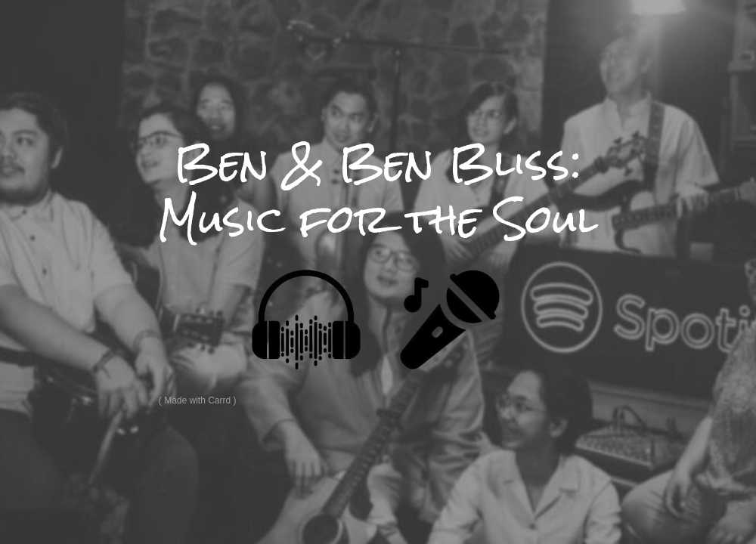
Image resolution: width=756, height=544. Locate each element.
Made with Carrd (197, 400)
